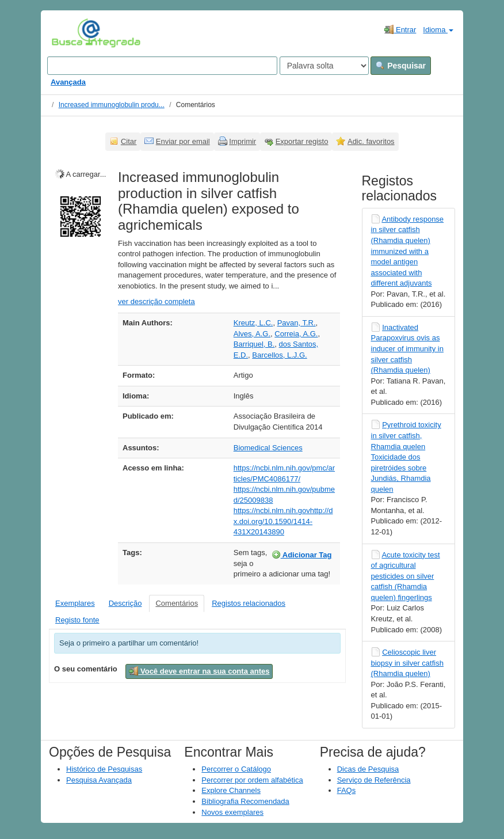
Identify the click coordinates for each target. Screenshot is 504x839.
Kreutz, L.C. (253, 323)
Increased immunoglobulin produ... (112, 105)
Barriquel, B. (254, 344)
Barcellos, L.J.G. (279, 355)
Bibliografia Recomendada (245, 801)
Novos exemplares (232, 812)
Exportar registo (302, 141)
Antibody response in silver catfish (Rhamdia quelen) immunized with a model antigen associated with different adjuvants (408, 251)
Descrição (125, 603)
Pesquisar (401, 66)
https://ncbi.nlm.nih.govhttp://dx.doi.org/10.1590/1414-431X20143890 (283, 521)
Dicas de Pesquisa (368, 769)
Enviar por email (183, 141)
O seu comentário (86, 669)
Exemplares (75, 603)
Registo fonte (77, 620)
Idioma (438, 30)
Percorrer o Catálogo (236, 769)
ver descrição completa (156, 301)
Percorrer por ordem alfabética (252, 780)
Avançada (68, 82)
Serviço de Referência (374, 780)
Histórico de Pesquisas (104, 769)
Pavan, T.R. (297, 323)
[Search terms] (162, 66)
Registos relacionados (249, 603)
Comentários (177, 603)
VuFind (69, 33)
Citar (129, 141)
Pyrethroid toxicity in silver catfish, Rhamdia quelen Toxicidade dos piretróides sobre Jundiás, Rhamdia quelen (406, 457)
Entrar (400, 29)
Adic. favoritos (371, 141)
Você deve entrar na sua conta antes (199, 671)
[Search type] (324, 66)
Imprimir (243, 141)
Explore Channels (231, 790)
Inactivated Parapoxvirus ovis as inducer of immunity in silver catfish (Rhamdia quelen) (407, 349)
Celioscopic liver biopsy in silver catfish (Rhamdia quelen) (407, 663)
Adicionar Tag (302, 555)
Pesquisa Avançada (99, 780)
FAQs (347, 790)
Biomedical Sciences (268, 448)
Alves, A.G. (252, 334)
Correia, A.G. (296, 334)
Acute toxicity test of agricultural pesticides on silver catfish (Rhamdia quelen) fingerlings (406, 576)
